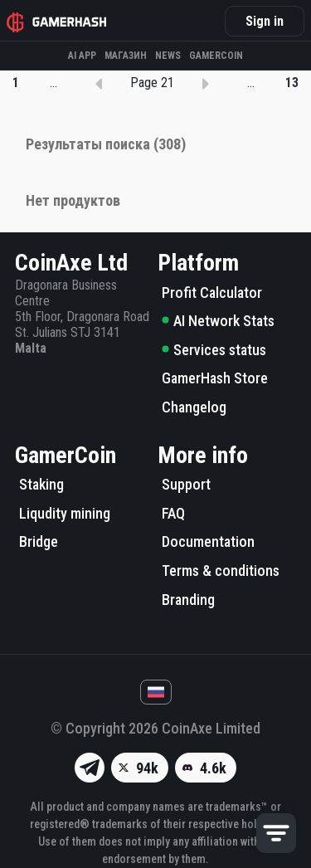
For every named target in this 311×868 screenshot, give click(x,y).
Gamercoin (216, 56)
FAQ (173, 513)
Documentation (208, 541)
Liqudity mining (65, 513)
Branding (188, 600)
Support (186, 484)
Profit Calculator (212, 293)
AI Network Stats (218, 321)
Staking (41, 484)
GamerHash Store (215, 378)
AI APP (82, 56)
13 (292, 83)
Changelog (194, 407)
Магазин (126, 56)
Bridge (39, 541)
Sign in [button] (265, 21)
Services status (214, 350)
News (168, 56)
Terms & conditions (221, 571)
